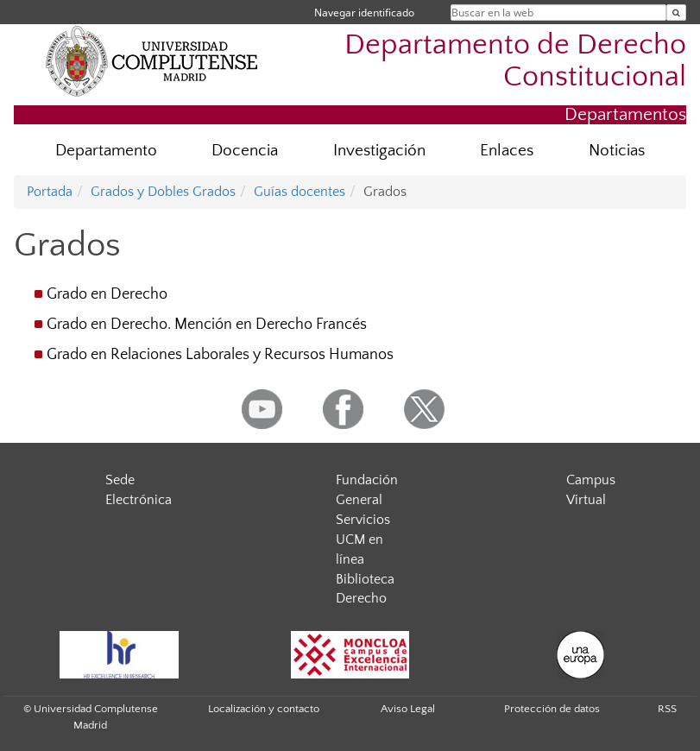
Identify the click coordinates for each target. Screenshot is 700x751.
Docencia (245, 151)
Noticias (617, 151)
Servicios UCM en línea (363, 540)
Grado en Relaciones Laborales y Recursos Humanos (220, 355)
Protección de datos (552, 709)
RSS (667, 709)
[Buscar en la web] (676, 13)
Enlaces (507, 151)
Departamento (106, 151)
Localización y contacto (264, 709)
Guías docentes (300, 192)
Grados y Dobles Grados (163, 192)
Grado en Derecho (107, 294)
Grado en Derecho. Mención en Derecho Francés (207, 325)
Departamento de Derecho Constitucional (515, 61)
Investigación (379, 151)
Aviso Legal (408, 709)
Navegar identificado (364, 13)
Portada (50, 192)
